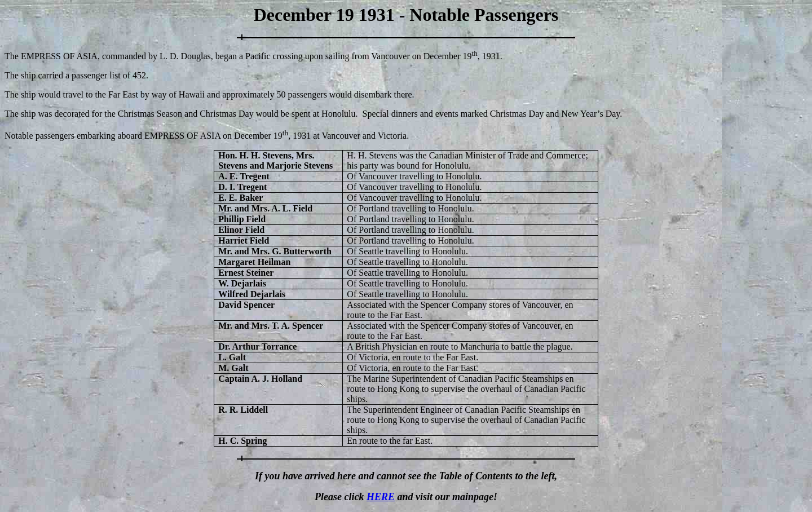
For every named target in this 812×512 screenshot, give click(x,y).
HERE (381, 497)
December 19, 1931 (462, 56)
